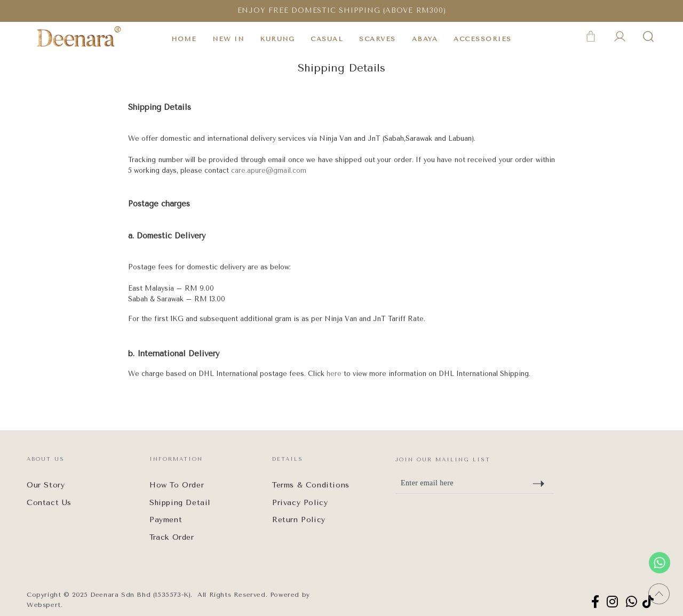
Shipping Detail (180, 503)
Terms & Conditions (311, 485)
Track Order (172, 537)
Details (288, 459)
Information (176, 459)
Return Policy (299, 520)
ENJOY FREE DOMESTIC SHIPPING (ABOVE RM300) (342, 10)
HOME (184, 39)
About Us (46, 459)
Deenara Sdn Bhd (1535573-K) (140, 595)
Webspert (44, 605)
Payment (166, 520)
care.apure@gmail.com (269, 170)
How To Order (177, 485)
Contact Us (49, 503)
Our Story (46, 485)
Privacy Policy (300, 503)
